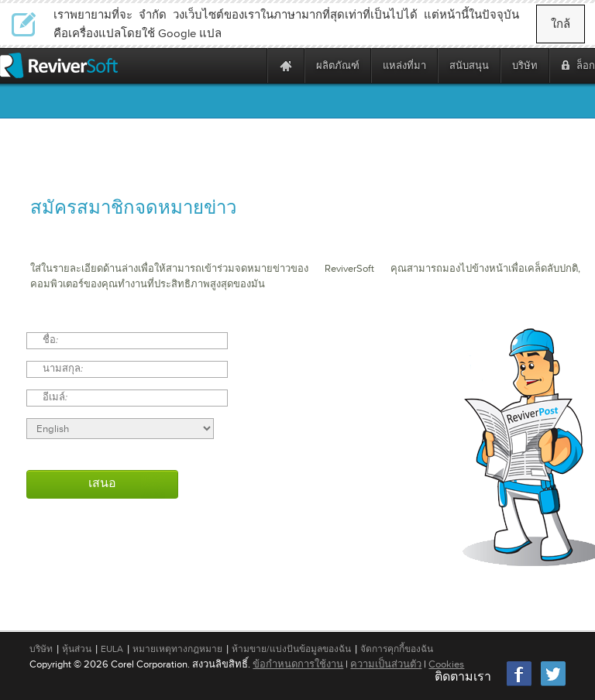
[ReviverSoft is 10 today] (252, 65)
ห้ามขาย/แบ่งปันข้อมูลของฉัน (291, 649)
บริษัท (41, 649)
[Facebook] (520, 684)
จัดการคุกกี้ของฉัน (397, 649)
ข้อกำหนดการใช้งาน (298, 664)
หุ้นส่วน (77, 649)
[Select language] (120, 429)
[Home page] (286, 65)
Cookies (446, 664)
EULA (112, 649)
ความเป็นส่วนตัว (386, 664)
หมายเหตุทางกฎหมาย (177, 649)
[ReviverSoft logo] (59, 65)
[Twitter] (553, 684)
